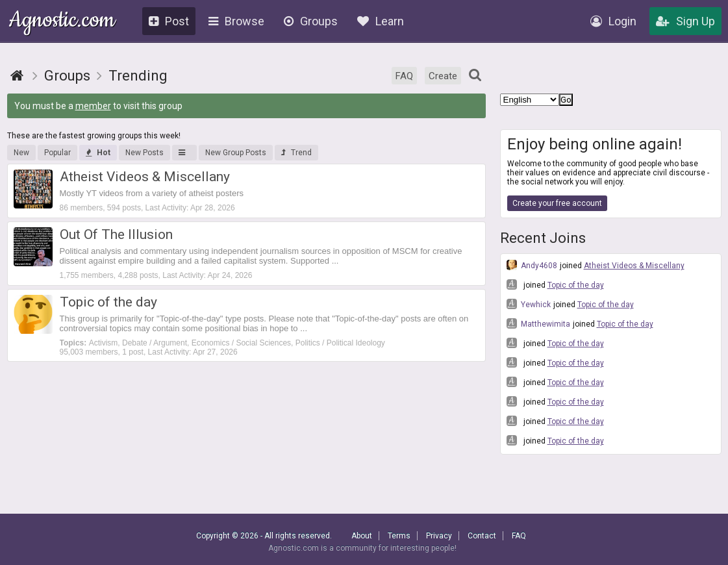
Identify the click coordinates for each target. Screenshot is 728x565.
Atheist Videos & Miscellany (634, 266)
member (93, 106)
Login (613, 21)
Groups (311, 21)
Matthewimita (538, 323)
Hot (98, 153)
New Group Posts (236, 153)
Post (169, 21)
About (362, 536)
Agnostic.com (62, 22)
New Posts (144, 153)
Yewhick (529, 304)
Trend (296, 153)
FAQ (404, 76)
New (21, 153)
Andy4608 (532, 265)
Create (443, 76)
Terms (399, 536)
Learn (381, 21)
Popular (57, 153)
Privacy (439, 536)
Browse (236, 21)
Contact (482, 536)
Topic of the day (576, 285)
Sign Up (685, 21)
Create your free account (557, 203)
